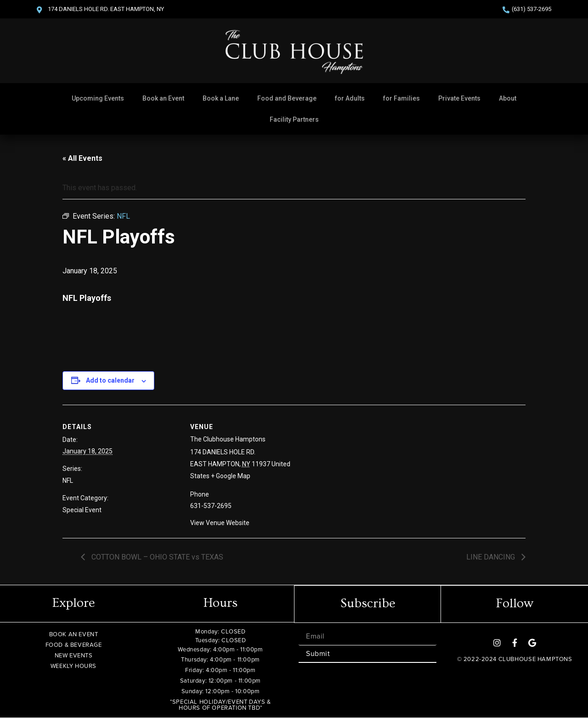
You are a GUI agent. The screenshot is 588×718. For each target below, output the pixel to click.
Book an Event (163, 98)
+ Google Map (231, 476)
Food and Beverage (287, 98)
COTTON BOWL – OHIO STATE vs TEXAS (156, 557)
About (508, 98)
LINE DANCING (492, 557)
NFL (68, 481)
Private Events (459, 98)
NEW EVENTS (74, 655)
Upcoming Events (98, 98)
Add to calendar (110, 380)
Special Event (82, 510)
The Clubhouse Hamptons (228, 439)
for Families (401, 98)
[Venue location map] (376, 468)
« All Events (82, 158)
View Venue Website (220, 523)
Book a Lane (221, 98)
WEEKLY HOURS (73, 666)
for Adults (350, 98)
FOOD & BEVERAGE (74, 645)
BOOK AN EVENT (74, 634)
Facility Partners (294, 119)
